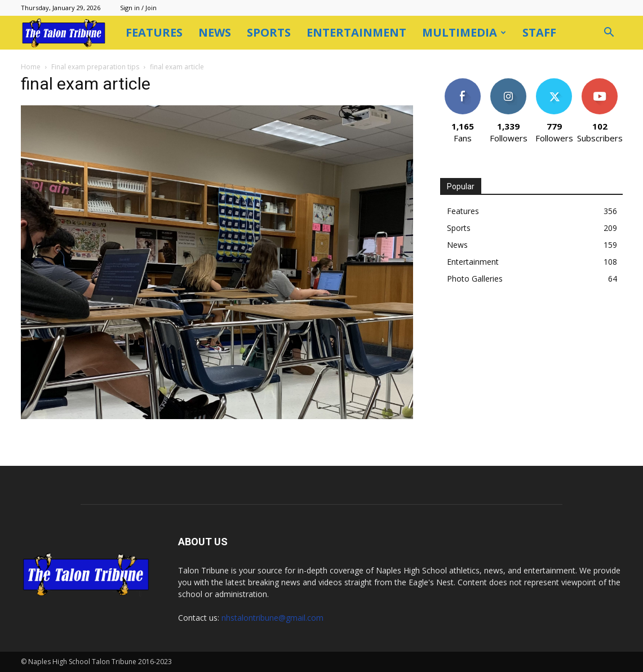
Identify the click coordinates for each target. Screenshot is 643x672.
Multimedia (464, 32)
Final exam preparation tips (95, 67)
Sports (269, 32)
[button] (609, 34)
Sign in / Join (138, 8)
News (215, 32)
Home (31, 67)
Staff (539, 32)
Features (154, 32)
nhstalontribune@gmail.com (272, 618)
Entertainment (356, 32)
